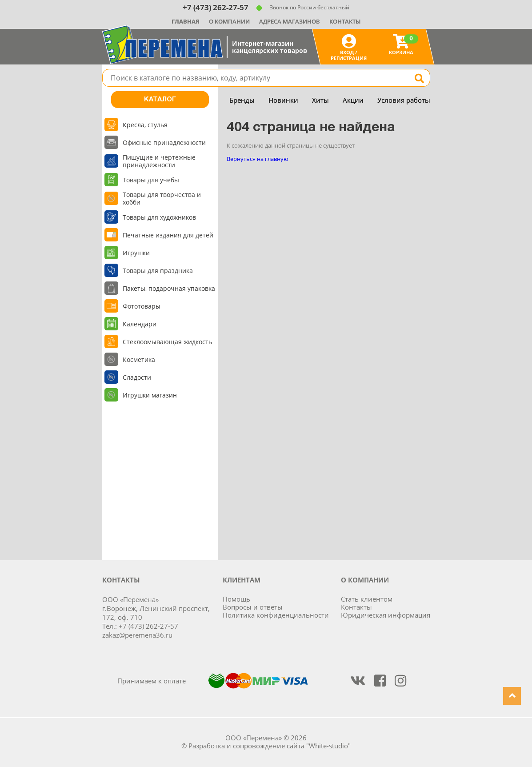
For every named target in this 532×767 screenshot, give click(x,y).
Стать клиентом (367, 599)
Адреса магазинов (290, 21)
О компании (229, 21)
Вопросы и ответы (253, 607)
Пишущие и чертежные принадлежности (159, 161)
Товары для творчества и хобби (162, 198)
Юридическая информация (386, 615)
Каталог (160, 100)
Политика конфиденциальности (276, 615)
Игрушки (136, 253)
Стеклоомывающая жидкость (167, 342)
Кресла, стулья (145, 125)
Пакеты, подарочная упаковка (169, 288)
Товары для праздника (158, 271)
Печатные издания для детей (168, 235)
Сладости (137, 377)
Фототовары (142, 306)
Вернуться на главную (258, 159)
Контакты (345, 21)
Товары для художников (159, 217)
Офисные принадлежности (164, 143)
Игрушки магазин (150, 395)
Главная (186, 21)
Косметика (139, 359)
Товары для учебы (151, 180)
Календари (140, 324)
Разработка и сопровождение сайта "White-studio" (270, 746)
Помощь (236, 599)
